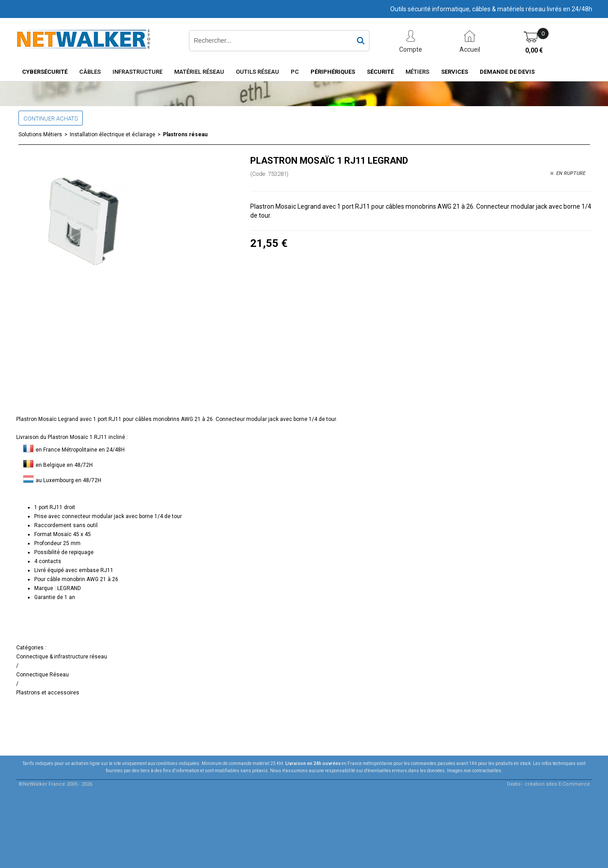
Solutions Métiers (40, 134)
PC (295, 72)
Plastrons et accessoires (48, 693)
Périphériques (333, 72)
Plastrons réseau (185, 134)
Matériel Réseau (199, 72)
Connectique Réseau (43, 675)
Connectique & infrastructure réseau (62, 657)
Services (455, 72)
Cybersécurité (45, 72)
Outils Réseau (257, 72)
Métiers (417, 72)
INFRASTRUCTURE (137, 72)
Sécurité (380, 72)
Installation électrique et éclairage (113, 134)
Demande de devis (507, 72)
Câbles (90, 72)
